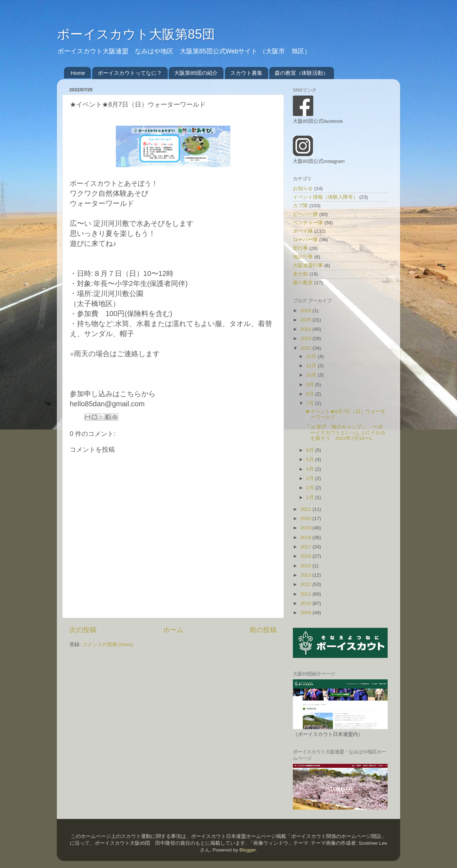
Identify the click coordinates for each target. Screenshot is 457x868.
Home (78, 73)
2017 (306, 547)
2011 (306, 594)
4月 (311, 469)
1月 (311, 497)
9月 (311, 385)
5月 (311, 459)
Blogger (247, 850)
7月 (311, 403)
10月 (312, 375)
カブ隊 (300, 206)
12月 (312, 356)
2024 (306, 329)
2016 (306, 556)
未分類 (300, 274)
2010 (306, 603)
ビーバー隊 (305, 214)
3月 (311, 478)
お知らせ (303, 188)
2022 (306, 348)
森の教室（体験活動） (301, 73)
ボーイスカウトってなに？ (130, 73)
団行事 (300, 248)
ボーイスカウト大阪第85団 (136, 34)
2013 (306, 575)
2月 (311, 488)
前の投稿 (263, 630)
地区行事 (303, 257)
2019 (306, 528)
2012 (306, 584)
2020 (306, 518)
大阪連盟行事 (308, 265)
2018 (306, 537)
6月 (311, 450)
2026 (306, 311)
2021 (306, 509)
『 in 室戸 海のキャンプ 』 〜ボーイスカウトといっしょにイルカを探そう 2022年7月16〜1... (345, 433)
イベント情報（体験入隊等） (325, 197)
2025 (306, 320)
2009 (306, 613)
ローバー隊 (305, 240)
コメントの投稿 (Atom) (108, 644)
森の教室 (303, 283)
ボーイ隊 (303, 231)
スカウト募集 (246, 73)
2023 (306, 338)
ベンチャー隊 (308, 223)
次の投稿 (83, 630)
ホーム (173, 630)
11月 (312, 366)
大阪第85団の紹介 (196, 73)
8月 (311, 394)
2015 (306, 566)
